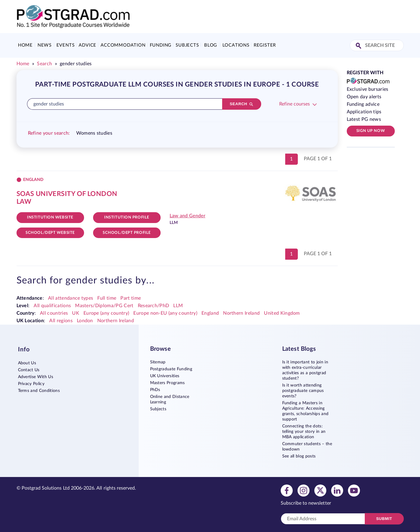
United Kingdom (282, 313)
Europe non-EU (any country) (165, 313)
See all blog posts (299, 456)
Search (44, 64)
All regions (61, 321)
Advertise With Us (36, 377)
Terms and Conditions (39, 391)
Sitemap (158, 362)
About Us (27, 363)
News (45, 45)
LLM (178, 306)
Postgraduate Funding (171, 369)
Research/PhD (154, 306)
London (85, 321)
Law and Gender (187, 216)
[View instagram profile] (304, 490)
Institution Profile (127, 217)
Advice (88, 45)
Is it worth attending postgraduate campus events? (303, 391)
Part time (131, 298)
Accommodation (123, 45)
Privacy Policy (31, 384)
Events (66, 45)
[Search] (242, 104)
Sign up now (371, 131)
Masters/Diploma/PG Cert (104, 306)
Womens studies (94, 133)
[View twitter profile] (320, 490)
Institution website (50, 217)
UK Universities (165, 376)
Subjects (187, 45)
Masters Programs (168, 383)
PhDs (155, 390)
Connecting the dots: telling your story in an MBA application (304, 432)
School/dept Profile (127, 233)
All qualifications (52, 306)
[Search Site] (359, 46)
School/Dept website (50, 233)
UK (76, 313)
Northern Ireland (241, 313)
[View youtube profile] (354, 490)
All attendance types (71, 298)
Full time (107, 298)
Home (25, 45)
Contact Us (29, 370)
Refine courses (295, 104)
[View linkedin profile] (337, 490)
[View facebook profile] (287, 490)
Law (24, 202)
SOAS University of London (67, 194)
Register (265, 45)
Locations (236, 45)
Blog (211, 45)
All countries (54, 313)
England (210, 313)
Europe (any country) (106, 313)
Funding (161, 45)
